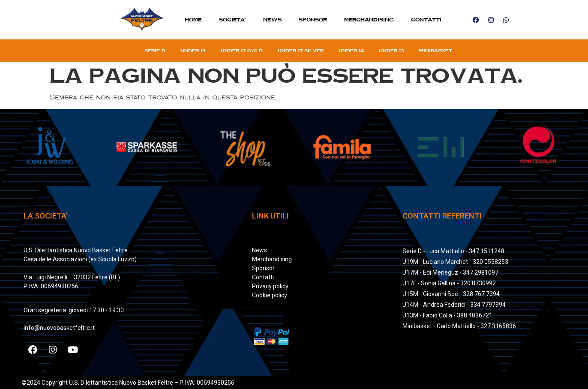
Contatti (426, 19)
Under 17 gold (242, 51)
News (272, 19)
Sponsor (313, 19)
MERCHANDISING (369, 19)
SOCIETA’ (232, 19)
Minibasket (436, 51)
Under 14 (351, 51)
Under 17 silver (301, 51)
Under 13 (391, 51)
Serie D (155, 51)
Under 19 (193, 51)
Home (193, 19)
